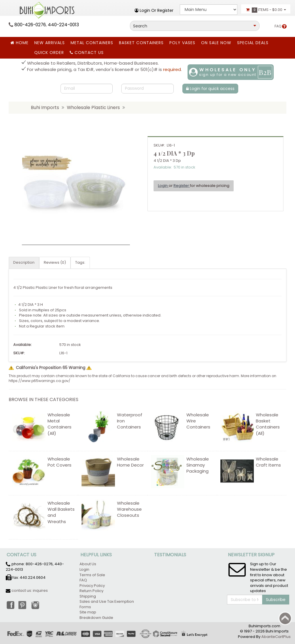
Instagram (35, 605)
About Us (88, 564)
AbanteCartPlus (276, 637)
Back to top (285, 618)
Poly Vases (182, 43)
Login (163, 186)
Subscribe (276, 600)
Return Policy (91, 591)
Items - (266, 10)
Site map (88, 612)
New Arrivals (50, 43)
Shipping (88, 596)
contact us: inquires (30, 590)
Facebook (10, 605)
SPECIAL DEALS (253, 43)
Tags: (80, 262)
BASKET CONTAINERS (141, 43)
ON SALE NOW (216, 43)
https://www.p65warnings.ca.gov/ (39, 381)
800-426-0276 (30, 25)
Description (24, 262)
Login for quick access (210, 89)
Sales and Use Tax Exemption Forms (107, 604)
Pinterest (23, 605)
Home (19, 43)
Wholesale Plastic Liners (93, 107)
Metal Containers (92, 43)
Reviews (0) (55, 262)
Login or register (154, 10)
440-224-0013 (63, 25)
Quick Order (49, 53)
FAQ (280, 26)
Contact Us (87, 53)
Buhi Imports (45, 107)
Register (182, 186)
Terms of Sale (92, 575)
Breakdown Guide (97, 618)
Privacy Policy (92, 586)
